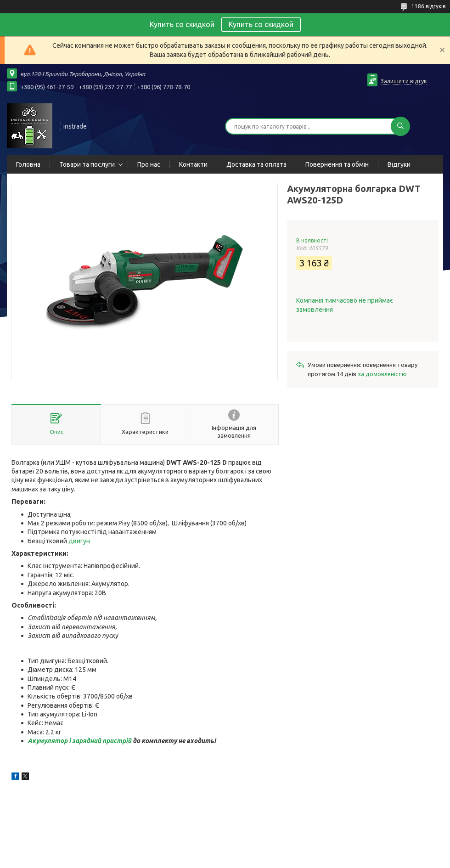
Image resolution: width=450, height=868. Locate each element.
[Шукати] (400, 126)
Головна (28, 164)
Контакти (193, 164)
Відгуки (399, 164)
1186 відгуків (428, 6)
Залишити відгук (404, 81)
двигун (79, 541)
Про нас (149, 164)
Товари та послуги (87, 164)
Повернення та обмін (337, 164)
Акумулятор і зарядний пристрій (79, 741)
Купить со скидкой (261, 24)
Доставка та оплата (256, 164)
